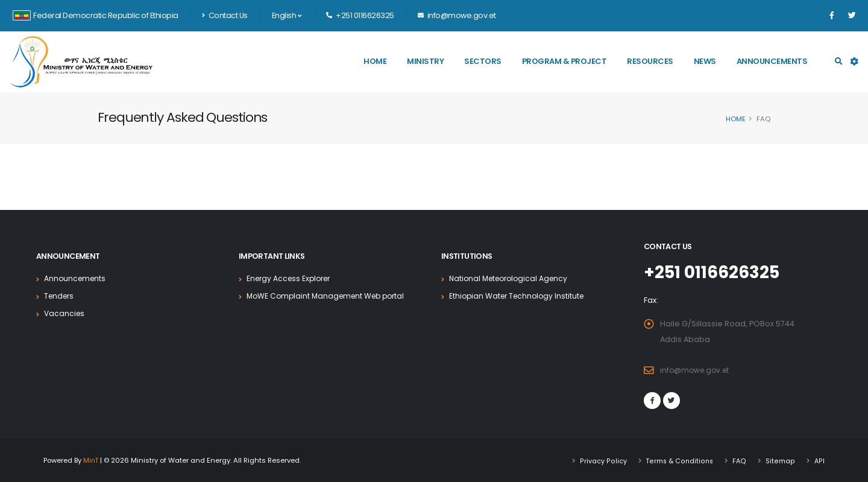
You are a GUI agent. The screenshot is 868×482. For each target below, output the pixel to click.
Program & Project (565, 61)
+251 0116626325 (715, 272)
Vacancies (65, 313)
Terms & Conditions (680, 460)
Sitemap (781, 460)
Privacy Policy (604, 460)
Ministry (425, 61)
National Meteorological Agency (512, 278)
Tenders (60, 296)
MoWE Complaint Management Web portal (330, 296)
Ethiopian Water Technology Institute (520, 296)
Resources (650, 61)
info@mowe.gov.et (697, 369)
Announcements (772, 61)
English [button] (287, 15)
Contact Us (225, 15)
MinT (91, 460)
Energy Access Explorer (291, 278)
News (705, 61)
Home (375, 61)
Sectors (483, 61)
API (819, 460)
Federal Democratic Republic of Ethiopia (96, 15)
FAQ (741, 460)
